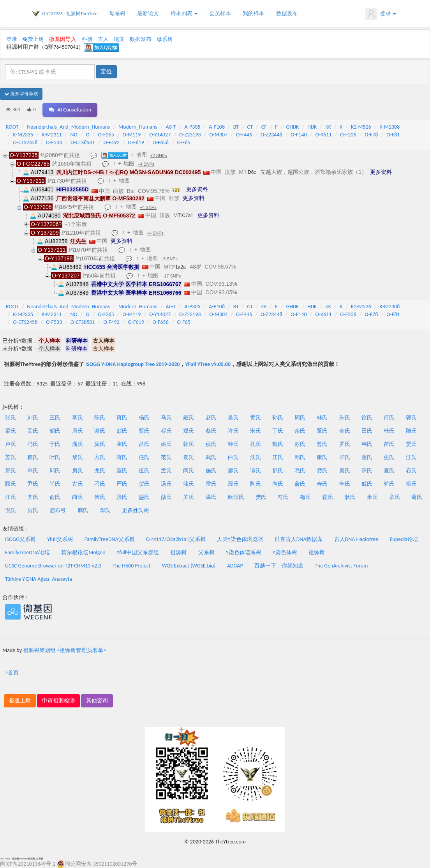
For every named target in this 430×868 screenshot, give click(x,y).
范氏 (166, 457)
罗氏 (345, 444)
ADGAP (235, 566)
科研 (87, 39)
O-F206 (348, 135)
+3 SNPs (169, 259)
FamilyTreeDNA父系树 (110, 539)
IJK (328, 127)
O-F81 (393, 135)
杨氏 (144, 418)
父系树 (206, 552)
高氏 (33, 431)
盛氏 (144, 497)
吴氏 (233, 418)
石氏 (411, 471)
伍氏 (144, 471)
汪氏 (411, 457)
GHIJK (293, 127)
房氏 (78, 471)
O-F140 (299, 135)
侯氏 (211, 444)
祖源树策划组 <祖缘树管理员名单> (64, 650)
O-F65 (184, 142)
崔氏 (122, 444)
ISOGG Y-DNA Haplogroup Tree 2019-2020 (132, 364)
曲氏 (78, 497)
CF (264, 127)
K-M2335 (23, 135)
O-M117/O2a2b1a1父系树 (176, 539)
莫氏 (100, 444)
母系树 (117, 13)
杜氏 (389, 431)
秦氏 (345, 471)
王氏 (55, 418)
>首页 (12, 673)
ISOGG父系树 (20, 539)
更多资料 (381, 172)
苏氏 (300, 444)
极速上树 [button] (20, 701)
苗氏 (389, 444)
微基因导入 (63, 39)
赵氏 (211, 418)
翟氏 (328, 497)
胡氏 (55, 431)
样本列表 (184, 13)
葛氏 (417, 497)
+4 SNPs (146, 164)
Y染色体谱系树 (244, 552)
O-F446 (244, 135)
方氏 (100, 457)
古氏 (78, 484)
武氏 (211, 457)
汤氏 (166, 484)
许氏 (233, 431)
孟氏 (166, 471)
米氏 (372, 497)
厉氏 (33, 510)
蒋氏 (122, 457)
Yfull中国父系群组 (138, 552)
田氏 (367, 431)
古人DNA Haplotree (356, 539)
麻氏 (83, 510)
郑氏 (189, 431)
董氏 (122, 471)
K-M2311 (52, 135)
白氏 (233, 457)
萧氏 (122, 418)
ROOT (12, 127)
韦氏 (367, 444)
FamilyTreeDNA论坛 (27, 552)
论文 (119, 39)
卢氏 (11, 444)
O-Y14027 (160, 135)
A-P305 (193, 127)
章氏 (395, 497)
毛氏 (300, 471)
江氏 (11, 497)
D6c (252, 172)
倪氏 (11, 510)
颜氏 (166, 497)
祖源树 (178, 552)
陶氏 (256, 484)
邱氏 (55, 471)
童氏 (367, 457)
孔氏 (256, 444)
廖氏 (233, 471)
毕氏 (345, 457)
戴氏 (189, 418)
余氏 (300, 431)
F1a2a (179, 267)
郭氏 (411, 418)
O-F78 (371, 135)
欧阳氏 (236, 497)
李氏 (78, 418)
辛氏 (345, 484)
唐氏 (78, 431)
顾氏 (11, 484)
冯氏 (33, 444)
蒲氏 (189, 484)
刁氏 (100, 484)
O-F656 (161, 142)
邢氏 (11, 471)
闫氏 (189, 471)
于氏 (55, 444)
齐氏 (33, 497)
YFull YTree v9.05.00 (208, 364)
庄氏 (278, 457)
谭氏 (256, 471)
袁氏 (189, 457)
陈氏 (100, 418)
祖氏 (411, 484)
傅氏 (100, 497)
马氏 (166, 418)
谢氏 (100, 431)
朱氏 (345, 418)
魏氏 (278, 444)
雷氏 (211, 484)
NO (74, 135)
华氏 (105, 510)
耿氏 (350, 497)
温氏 (211, 497)
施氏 (211, 471)
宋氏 (256, 431)
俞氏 (55, 497)
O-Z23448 (271, 135)
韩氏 (189, 444)
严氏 (122, 484)
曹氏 (144, 431)
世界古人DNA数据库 (299, 539)
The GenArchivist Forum (341, 566)
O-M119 (132, 135)
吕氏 (144, 444)
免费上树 (33, 39)
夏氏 (389, 471)
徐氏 (367, 418)
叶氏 (55, 457)
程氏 (166, 431)
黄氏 (256, 418)
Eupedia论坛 (404, 539)
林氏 (322, 418)
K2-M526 (361, 127)
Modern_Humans (138, 127)
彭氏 (122, 431)
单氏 (33, 471)
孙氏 (278, 418)
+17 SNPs (171, 276)
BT (236, 127)
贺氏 (144, 484)
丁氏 (278, 431)
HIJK (312, 127)
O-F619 (136, 142)
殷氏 (233, 484)
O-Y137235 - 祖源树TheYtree (70, 14)
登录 (381, 14)
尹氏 (33, 484)
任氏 (144, 457)
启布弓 (58, 510)
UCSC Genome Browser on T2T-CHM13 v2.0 (53, 566)
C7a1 (188, 216)
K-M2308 (390, 127)
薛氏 (367, 471)
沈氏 (256, 457)
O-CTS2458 (26, 142)
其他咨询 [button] (97, 701)
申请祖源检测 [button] (58, 701)
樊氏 (261, 497)
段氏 (122, 497)
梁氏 (11, 431)
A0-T (171, 127)
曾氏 (322, 444)
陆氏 (411, 431)
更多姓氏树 (136, 510)
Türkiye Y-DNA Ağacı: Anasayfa (39, 579)
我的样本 (254, 13)
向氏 (278, 484)
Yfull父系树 (60, 539)
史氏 (389, 457)
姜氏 (11, 457)
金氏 (345, 431)
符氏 (283, 497)
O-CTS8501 (83, 142)
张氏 (11, 418)
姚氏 (166, 444)
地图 (141, 155)
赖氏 (33, 457)
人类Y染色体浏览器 (240, 539)
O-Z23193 (190, 135)
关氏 (189, 497)
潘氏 (78, 444)
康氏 (322, 457)
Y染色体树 (285, 552)
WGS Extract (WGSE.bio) (189, 566)
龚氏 (322, 471)
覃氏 (322, 431)
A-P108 (217, 127)
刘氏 (33, 418)
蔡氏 (211, 431)
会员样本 (220, 13)
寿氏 (322, 484)
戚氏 (367, 484)
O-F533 (54, 142)
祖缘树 (317, 552)
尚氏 (55, 484)
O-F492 (111, 142)
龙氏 (100, 471)
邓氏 (300, 457)
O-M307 (218, 135)
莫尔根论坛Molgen (83, 552)
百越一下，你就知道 (279, 566)
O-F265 (106, 135)
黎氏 (78, 457)
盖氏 (300, 484)
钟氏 (233, 444)
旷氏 (389, 484)
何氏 (389, 418)
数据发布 (287, 13)
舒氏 (278, 471)
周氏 (300, 418)
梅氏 (305, 497)
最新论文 (148, 13)
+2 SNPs (158, 156)
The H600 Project (132, 566)
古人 (103, 39)
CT (250, 127)
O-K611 (323, 135)
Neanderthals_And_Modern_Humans (68, 127)
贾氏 (411, 444)
